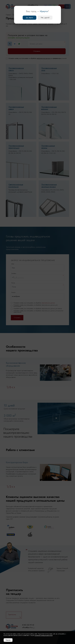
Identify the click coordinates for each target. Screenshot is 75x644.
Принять (8, 640)
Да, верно (29, 18)
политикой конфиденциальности (44, 635)
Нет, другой (45, 18)
